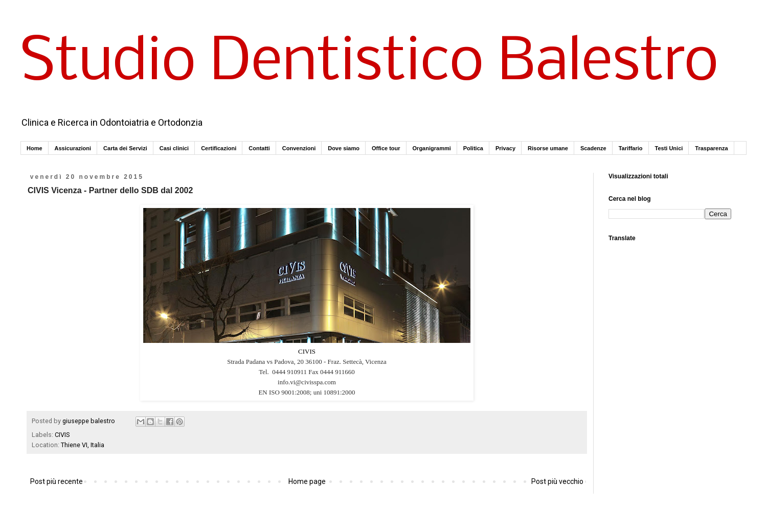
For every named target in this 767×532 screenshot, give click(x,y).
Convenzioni (299, 148)
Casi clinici (174, 148)
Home (35, 148)
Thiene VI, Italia (83, 445)
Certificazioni (219, 148)
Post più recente (57, 481)
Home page (307, 481)
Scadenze (593, 148)
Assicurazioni (73, 148)
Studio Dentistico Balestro (369, 63)
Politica (473, 148)
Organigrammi (432, 148)
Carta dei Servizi (125, 148)
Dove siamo (344, 148)
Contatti (259, 148)
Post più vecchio (557, 481)
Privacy (505, 148)
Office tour (386, 148)
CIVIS (307, 351)
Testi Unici (669, 148)
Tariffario (631, 148)
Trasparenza (711, 148)
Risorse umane (548, 148)
